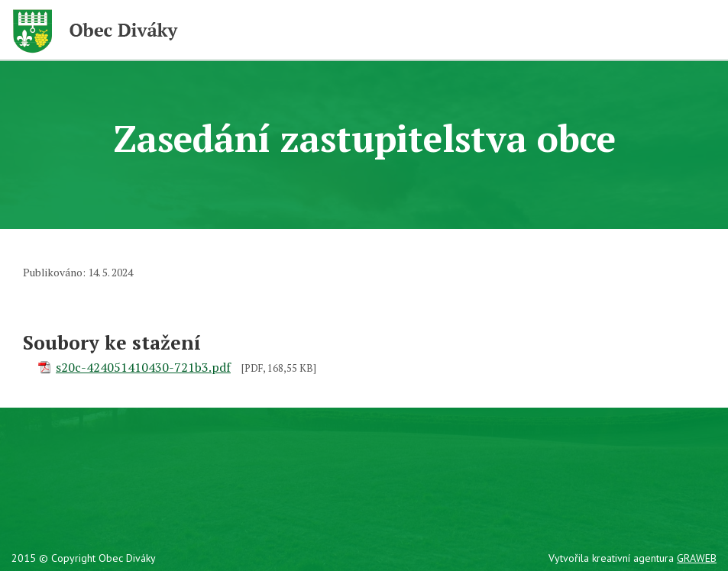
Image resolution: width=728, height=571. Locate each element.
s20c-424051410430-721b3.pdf (143, 367)
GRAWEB (697, 558)
